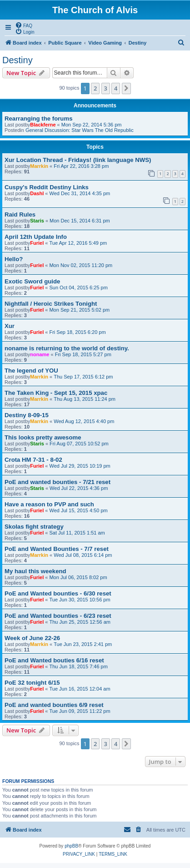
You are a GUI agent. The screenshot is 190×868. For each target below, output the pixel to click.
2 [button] (95, 88)
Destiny (17, 60)
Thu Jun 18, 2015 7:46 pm (78, 666)
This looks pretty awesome (43, 437)
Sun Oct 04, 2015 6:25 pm (78, 288)
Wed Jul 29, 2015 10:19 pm (80, 466)
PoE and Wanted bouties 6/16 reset (54, 660)
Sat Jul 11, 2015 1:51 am (77, 533)
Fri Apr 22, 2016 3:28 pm (81, 166)
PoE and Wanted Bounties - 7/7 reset (57, 549)
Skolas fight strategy (34, 527)
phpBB (71, 846)
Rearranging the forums (38, 119)
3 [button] (106, 88)
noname (40, 354)
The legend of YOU (31, 371)
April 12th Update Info (36, 237)
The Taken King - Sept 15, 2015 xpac (56, 393)
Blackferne (43, 125)
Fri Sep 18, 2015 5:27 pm (83, 354)
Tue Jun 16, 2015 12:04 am (80, 689)
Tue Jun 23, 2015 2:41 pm (83, 644)
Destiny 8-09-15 (27, 415)
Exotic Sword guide (32, 281)
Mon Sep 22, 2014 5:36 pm (92, 125)
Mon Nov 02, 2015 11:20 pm (81, 265)
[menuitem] (24, 25)
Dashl (37, 193)
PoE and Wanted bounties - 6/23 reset (58, 616)
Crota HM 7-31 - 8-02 (33, 460)
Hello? (14, 259)
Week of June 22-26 (32, 638)
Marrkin (39, 166)
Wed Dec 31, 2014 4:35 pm (80, 193)
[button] (126, 88)
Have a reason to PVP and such (49, 504)
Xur (10, 326)
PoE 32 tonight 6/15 (32, 683)
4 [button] (116, 88)
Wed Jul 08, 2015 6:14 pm (83, 555)
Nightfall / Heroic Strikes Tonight (51, 304)
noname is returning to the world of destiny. (67, 348)
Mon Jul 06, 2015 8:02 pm (78, 577)
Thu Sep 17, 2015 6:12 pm (83, 377)
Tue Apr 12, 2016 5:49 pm (78, 243)
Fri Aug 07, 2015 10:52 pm (79, 444)
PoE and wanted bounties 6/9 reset (54, 705)
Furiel (37, 243)
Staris (37, 221)
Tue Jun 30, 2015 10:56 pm (80, 600)
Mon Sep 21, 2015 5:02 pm (79, 310)
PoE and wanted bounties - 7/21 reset (57, 482)
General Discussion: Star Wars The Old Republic (80, 130)
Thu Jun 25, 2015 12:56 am (80, 622)
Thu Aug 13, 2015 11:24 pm (85, 399)
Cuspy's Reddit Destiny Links (47, 187)
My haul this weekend (35, 571)
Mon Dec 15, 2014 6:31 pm (80, 221)
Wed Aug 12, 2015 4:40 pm (84, 421)
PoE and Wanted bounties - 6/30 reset (58, 593)
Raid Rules (20, 214)
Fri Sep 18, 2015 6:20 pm (77, 332)
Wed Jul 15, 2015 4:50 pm (78, 510)
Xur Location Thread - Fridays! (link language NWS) (78, 160)
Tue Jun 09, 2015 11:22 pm (80, 711)
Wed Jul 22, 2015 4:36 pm (79, 488)
